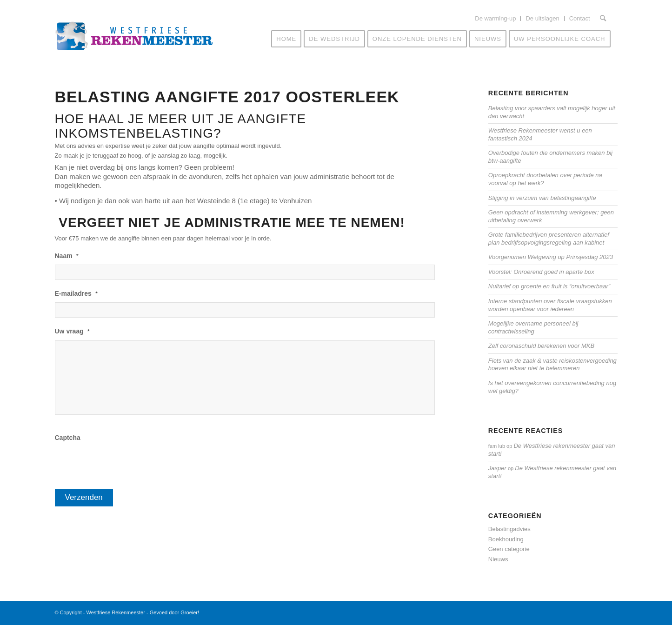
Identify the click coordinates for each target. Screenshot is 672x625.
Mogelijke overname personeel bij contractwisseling (533, 327)
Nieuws (498, 559)
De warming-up (495, 18)
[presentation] (126, 465)
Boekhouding (506, 539)
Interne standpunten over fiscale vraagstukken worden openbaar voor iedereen (550, 305)
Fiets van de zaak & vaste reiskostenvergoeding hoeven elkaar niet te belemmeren (552, 365)
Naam (67, 256)
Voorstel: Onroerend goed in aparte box (541, 272)
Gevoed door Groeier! (174, 612)
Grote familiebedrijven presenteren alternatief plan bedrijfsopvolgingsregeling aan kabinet (549, 239)
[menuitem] (496, 19)
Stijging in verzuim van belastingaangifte (542, 198)
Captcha (68, 438)
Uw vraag (72, 331)
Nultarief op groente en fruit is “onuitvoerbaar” (549, 286)
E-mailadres (76, 293)
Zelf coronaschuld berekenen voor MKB (541, 346)
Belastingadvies (509, 529)
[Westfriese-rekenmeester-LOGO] (134, 40)
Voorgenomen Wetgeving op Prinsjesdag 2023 (551, 257)
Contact (580, 18)
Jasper (497, 468)
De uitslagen (542, 18)
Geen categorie (509, 549)
